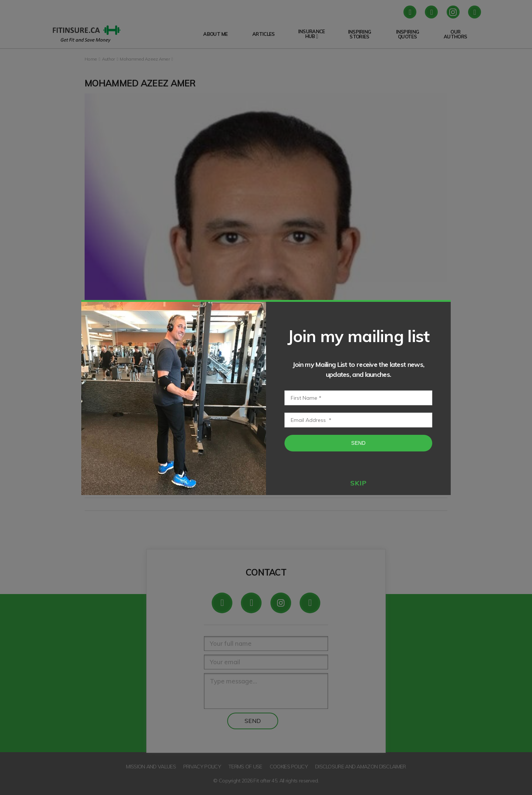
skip (359, 483)
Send (359, 443)
